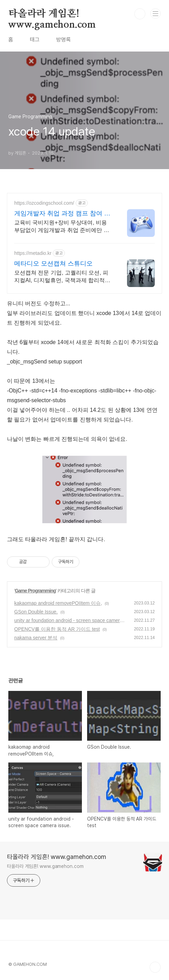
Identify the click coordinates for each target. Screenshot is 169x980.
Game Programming (35, 591)
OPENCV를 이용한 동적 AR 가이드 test (57, 629)
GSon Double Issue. (36, 612)
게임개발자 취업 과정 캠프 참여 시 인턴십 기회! (62, 214)
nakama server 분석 (36, 638)
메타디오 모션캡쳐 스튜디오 (53, 264)
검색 (140, 14)
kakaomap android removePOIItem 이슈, (58, 603)
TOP (155, 967)
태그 (35, 40)
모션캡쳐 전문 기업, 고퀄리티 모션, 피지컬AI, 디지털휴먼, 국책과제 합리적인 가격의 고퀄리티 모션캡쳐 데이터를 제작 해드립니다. (62, 277)
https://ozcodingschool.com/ (44, 203)
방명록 (64, 40)
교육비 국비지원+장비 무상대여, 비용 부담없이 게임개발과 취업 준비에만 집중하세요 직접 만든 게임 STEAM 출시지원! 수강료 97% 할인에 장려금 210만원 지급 (62, 227)
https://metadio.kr (33, 253)
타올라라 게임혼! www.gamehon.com (52, 14)
